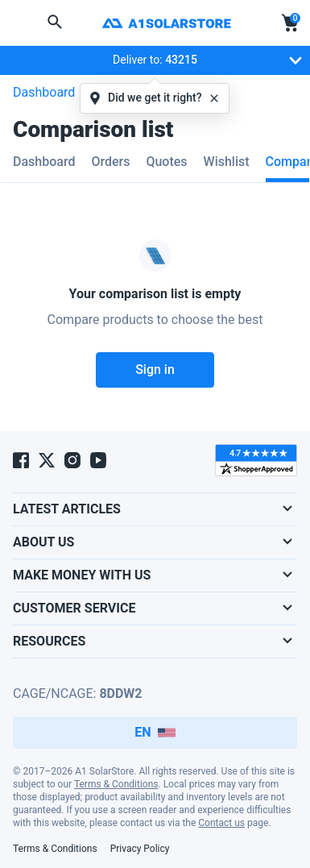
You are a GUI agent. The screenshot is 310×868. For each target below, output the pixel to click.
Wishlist (227, 162)
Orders (110, 162)
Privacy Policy (140, 849)
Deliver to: (191, 64)
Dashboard (44, 92)
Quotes (166, 162)
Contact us (221, 823)
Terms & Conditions (116, 784)
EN (155, 732)
